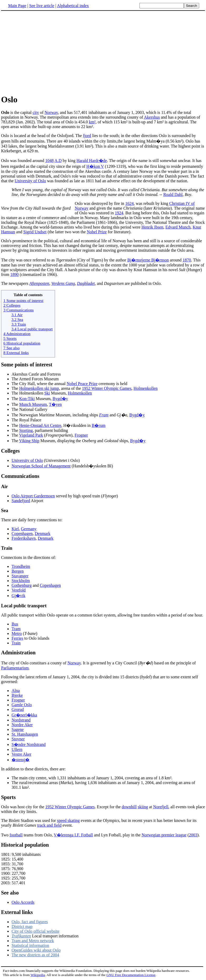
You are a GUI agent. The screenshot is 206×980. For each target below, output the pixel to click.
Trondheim (21, 566)
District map (22, 926)
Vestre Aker (21, 754)
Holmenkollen (145, 388)
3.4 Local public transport (32, 329)
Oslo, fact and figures (30, 922)
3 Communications (19, 310)
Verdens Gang (63, 283)
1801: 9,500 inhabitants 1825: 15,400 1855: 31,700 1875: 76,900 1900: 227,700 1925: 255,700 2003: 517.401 (21, 869)
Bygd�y (60, 399)
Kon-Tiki (27, 399)
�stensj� (21, 760)
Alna (16, 691)
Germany (29, 529)
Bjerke (17, 695)
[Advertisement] (103, 52)
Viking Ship (29, 441)
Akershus (152, 117)
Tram (16, 629)
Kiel (15, 529)
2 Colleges (12, 305)
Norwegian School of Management (41, 466)
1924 (119, 213)
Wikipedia (38, 975)
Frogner (81, 435)
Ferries (17, 638)
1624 (129, 203)
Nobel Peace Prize (82, 384)
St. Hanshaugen (25, 734)
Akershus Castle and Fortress (36, 374)
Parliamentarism (15, 668)
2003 (193, 835)
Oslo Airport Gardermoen (33, 496)
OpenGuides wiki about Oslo (36, 950)
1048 (49, 161)
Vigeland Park (31, 435)
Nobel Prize (97, 232)
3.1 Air (17, 315)
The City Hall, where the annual (39, 384)
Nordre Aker (22, 725)
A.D (58, 161)
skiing (143, 807)
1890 (14, 274)
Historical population (25, 845)
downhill (129, 807)
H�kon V (95, 166)
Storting (26, 430)
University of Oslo (30, 181)
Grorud (18, 709)
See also (10, 893)
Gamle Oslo (22, 705)
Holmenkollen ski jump (39, 388)
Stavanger (20, 576)
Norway (51, 112)
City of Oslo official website (36, 931)
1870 (187, 260)
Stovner (18, 739)
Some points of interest (27, 365)
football (16, 835)
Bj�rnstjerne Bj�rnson (148, 260)
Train (16, 643)
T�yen (55, 404)
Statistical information (30, 945)
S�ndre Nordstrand (29, 744)
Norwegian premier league (164, 835)
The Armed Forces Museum (35, 379)
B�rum (98, 425)
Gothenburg (22, 585)
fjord (87, 136)
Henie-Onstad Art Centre (40, 425)
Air (4, 487)
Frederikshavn (24, 538)
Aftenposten (39, 283)
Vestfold (19, 590)
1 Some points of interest (23, 300)
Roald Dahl (173, 195)
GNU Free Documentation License (131, 975)
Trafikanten (21, 936)
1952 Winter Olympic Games (107, 388)
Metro (17, 633)
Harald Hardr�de (92, 161)
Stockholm (21, 581)
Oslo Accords (23, 902)
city (36, 112)
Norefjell (161, 807)
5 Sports (10, 338)
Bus (15, 624)
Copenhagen (22, 534)
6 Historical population (22, 343)
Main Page (17, 6)
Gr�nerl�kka (24, 715)
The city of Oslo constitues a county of (34, 663)
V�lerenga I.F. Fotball (73, 835)
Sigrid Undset (35, 232)
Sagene (18, 729)
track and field (49, 825)
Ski (47, 393)
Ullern (17, 749)
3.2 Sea (17, 319)
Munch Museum (33, 404)
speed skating (68, 820)
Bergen (18, 571)
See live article (42, 6)
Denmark (43, 534)
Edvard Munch (178, 227)
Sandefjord (21, 501)
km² (92, 122)
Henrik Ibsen (152, 227)
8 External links (16, 353)
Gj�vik (18, 596)
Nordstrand (21, 720)
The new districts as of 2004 (35, 955)
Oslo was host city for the (23, 807)
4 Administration (17, 334)
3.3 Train (19, 324)
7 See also (12, 348)
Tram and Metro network (33, 941)
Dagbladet (86, 283)
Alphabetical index (73, 6)
